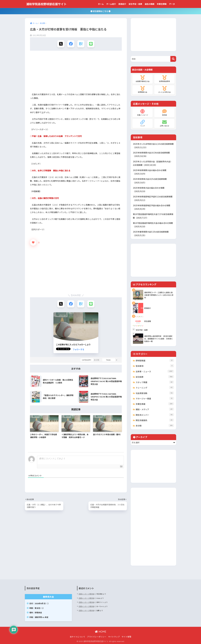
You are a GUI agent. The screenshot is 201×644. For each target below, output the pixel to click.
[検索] (173, 59)
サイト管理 (126, 637)
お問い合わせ (164, 123)
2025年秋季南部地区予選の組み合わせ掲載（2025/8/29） (152, 207)
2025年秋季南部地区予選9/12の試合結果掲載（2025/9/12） (153, 198)
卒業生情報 (162, 4)
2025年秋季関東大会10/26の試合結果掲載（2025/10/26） (151, 154)
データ (172, 4)
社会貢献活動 (155, 393)
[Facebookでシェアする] (71, 44)
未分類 (97, 360)
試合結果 (155, 377)
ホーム (101, 4)
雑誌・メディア (155, 409)
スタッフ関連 (155, 382)
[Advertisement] (76, 73)
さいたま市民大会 (164, 90)
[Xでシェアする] (61, 44)
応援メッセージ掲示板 (86, 594)
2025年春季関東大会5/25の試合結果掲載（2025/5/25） (151, 233)
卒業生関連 (155, 404)
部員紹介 (122, 4)
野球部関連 (155, 360)
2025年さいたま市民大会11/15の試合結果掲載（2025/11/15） (153, 146)
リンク (142, 123)
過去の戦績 (150, 4)
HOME (101, 632)
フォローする (78, 349)
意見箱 (164, 112)
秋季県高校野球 (164, 79)
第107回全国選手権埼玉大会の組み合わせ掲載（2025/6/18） (153, 225)
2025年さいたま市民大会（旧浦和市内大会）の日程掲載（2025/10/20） (153, 163)
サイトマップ (114, 637)
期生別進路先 (155, 420)
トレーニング (155, 387)
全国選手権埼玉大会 (142, 79)
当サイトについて (77, 637)
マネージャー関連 (155, 398)
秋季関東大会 (142, 90)
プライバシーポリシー (97, 637)
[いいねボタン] (33, 242)
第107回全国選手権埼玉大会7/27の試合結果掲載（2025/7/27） (153, 216)
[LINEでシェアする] (91, 44)
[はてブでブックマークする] (81, 44)
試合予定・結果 (135, 4)
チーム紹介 (111, 4)
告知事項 (155, 366)
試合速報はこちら (100, 11)
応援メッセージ (142, 112)
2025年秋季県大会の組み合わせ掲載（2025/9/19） (149, 190)
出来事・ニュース (155, 371)
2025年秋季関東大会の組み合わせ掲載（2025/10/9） (150, 172)
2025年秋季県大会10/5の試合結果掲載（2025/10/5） (150, 181)
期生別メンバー (155, 415)
